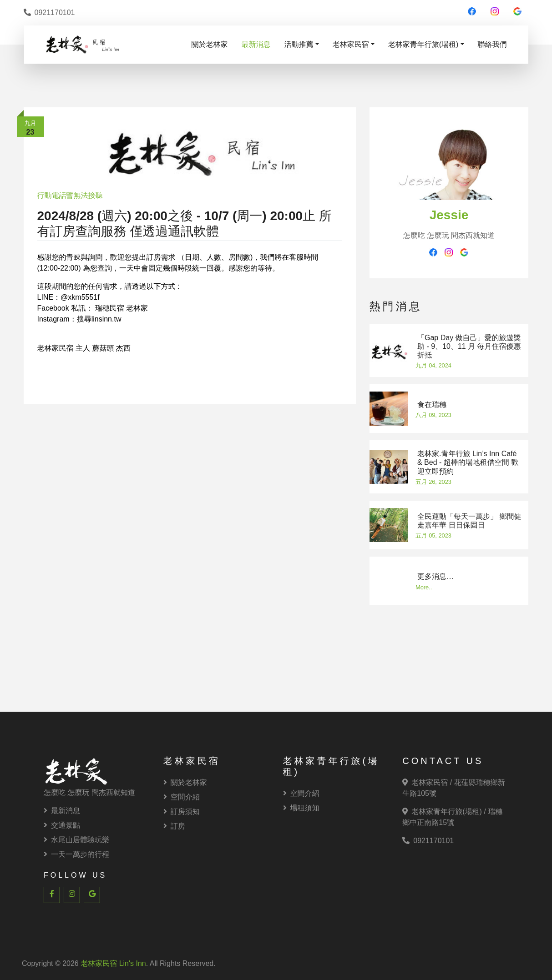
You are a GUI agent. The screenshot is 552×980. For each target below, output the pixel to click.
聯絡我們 (492, 44)
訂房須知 (182, 812)
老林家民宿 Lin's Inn (113, 963)
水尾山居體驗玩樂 (76, 840)
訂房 (174, 826)
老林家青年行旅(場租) (423, 44)
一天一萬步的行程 (76, 854)
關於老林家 (210, 44)
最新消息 (256, 44)
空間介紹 (182, 797)
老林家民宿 (351, 44)
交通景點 (62, 825)
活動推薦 (299, 44)
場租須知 (301, 808)
